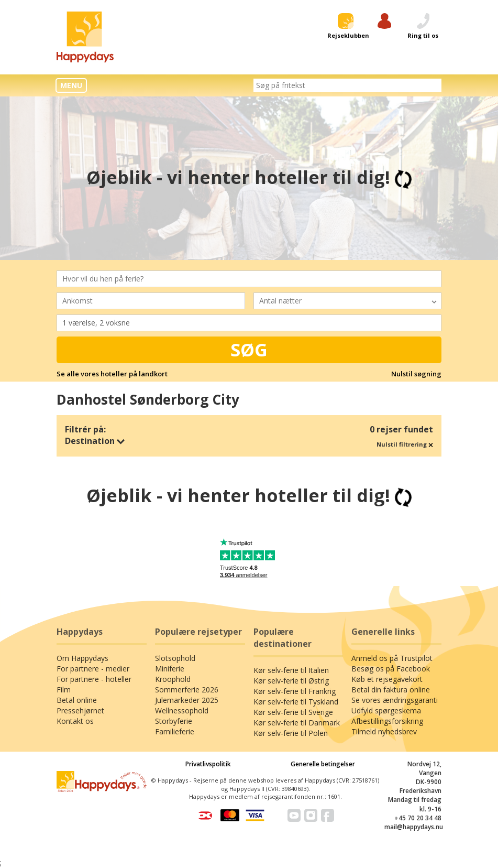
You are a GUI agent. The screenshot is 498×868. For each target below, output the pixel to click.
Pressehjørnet (80, 710)
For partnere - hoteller (94, 679)
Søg (249, 350)
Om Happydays (82, 658)
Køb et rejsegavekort (387, 679)
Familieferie (175, 731)
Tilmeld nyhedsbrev (384, 731)
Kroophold (173, 679)
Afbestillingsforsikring (387, 721)
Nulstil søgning (416, 374)
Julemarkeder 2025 (187, 700)
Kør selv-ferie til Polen (291, 733)
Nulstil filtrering (405, 444)
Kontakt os (75, 721)
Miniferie (170, 669)
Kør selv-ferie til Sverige (293, 712)
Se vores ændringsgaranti (395, 700)
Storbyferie (174, 721)
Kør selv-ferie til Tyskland (296, 702)
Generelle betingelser (323, 764)
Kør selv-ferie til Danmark (297, 723)
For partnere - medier (93, 669)
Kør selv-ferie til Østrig (291, 681)
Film (64, 690)
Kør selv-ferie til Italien (291, 670)
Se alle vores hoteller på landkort (112, 374)
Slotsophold (175, 658)
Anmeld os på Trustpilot (392, 658)
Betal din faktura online (391, 690)
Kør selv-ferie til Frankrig (295, 691)
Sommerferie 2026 (187, 690)
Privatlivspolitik (208, 764)
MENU (71, 85)
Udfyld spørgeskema (386, 710)
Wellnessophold (182, 710)
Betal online (77, 700)
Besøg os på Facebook (391, 669)
